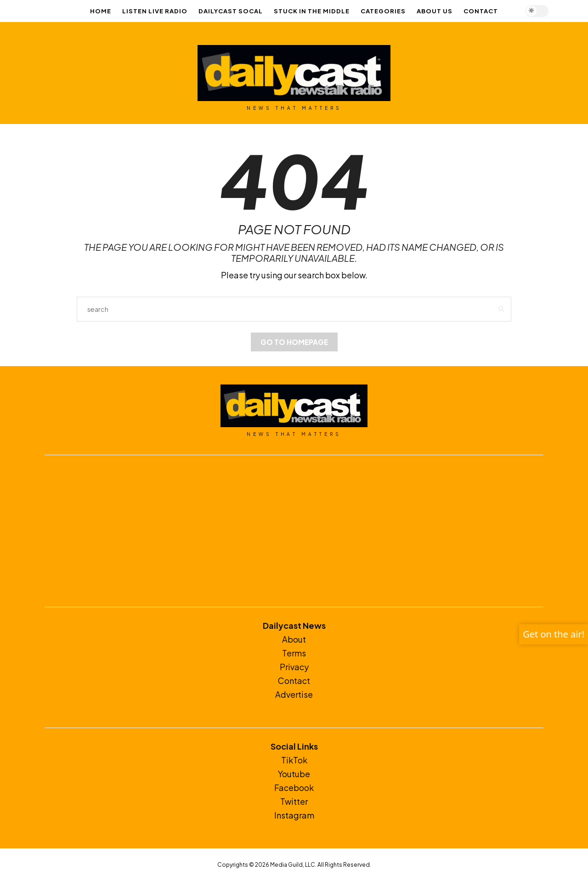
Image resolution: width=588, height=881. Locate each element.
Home (101, 11)
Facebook (294, 788)
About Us (435, 11)
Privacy (294, 667)
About (294, 639)
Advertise (294, 694)
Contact (481, 11)
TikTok (294, 760)
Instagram (294, 815)
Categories (383, 11)
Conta (290, 681)
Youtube (294, 774)
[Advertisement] (294, 531)
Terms (294, 653)
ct (306, 681)
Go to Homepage (294, 342)
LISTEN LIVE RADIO (155, 11)
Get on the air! (554, 634)
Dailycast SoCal (231, 11)
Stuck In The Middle (312, 11)
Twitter (294, 801)
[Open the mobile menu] (564, 11)
